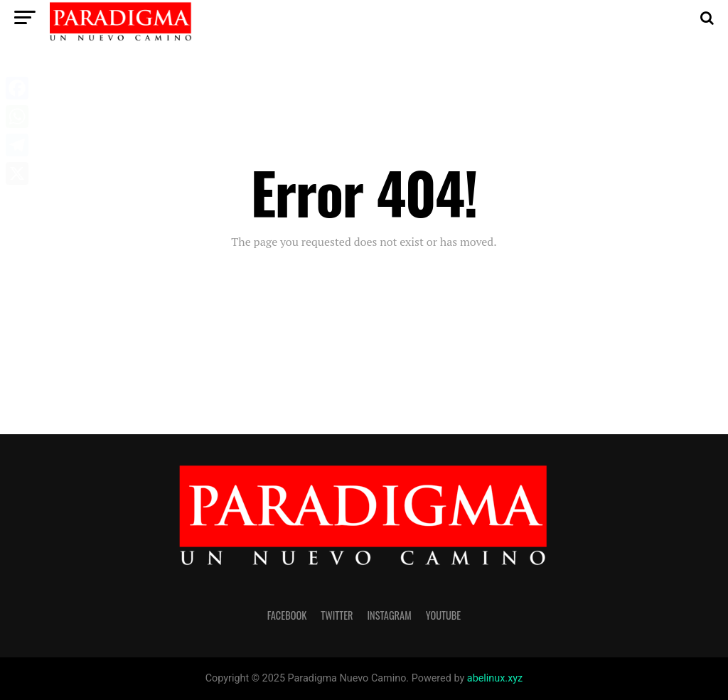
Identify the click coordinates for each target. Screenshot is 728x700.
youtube (444, 615)
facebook (287, 615)
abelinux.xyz (495, 678)
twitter (337, 615)
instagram (390, 615)
